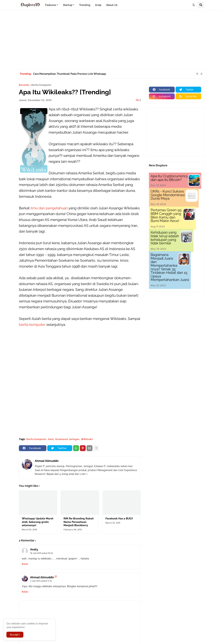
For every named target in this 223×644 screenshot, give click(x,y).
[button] (194, 5)
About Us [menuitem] (112, 5)
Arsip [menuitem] (98, 5)
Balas (25, 564)
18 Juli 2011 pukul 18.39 (42, 553)
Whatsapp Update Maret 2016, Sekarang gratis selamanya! (38, 522)
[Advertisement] (111, 40)
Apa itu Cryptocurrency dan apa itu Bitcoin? (169, 178)
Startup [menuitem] (68, 5)
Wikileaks (87, 439)
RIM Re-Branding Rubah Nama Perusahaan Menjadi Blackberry (79, 522)
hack (51, 439)
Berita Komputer (41, 85)
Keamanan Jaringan (67, 439)
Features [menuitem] (51, 5)
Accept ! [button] (15, 635)
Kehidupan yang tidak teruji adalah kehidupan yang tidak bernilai (165, 238)
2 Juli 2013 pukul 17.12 (41, 581)
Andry (34, 549)
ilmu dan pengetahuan (49, 208)
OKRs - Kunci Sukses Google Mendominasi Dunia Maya (168, 195)
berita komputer (32, 325)
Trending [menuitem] (85, 5)
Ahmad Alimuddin (47, 461)
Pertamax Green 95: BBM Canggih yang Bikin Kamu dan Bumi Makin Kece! (166, 215)
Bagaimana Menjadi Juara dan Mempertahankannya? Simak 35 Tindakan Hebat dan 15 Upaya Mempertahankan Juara (170, 267)
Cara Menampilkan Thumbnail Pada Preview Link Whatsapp (70, 74)
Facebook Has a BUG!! (119, 519)
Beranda (24, 85)
